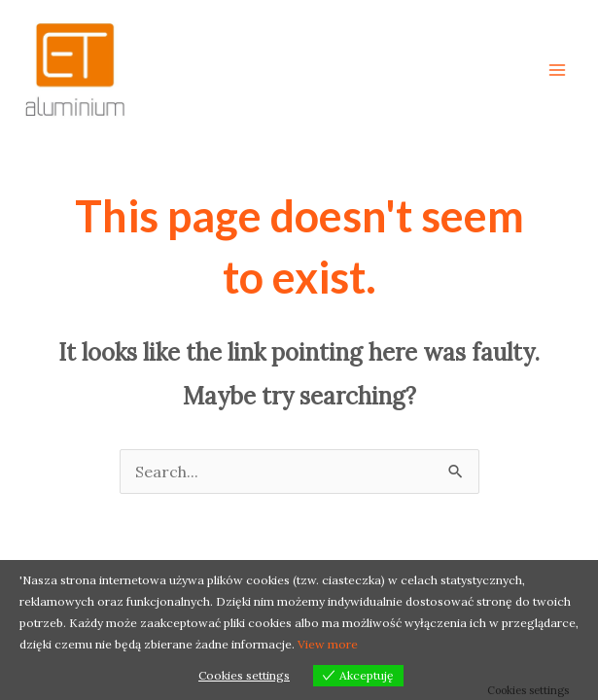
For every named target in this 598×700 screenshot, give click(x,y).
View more (328, 644)
